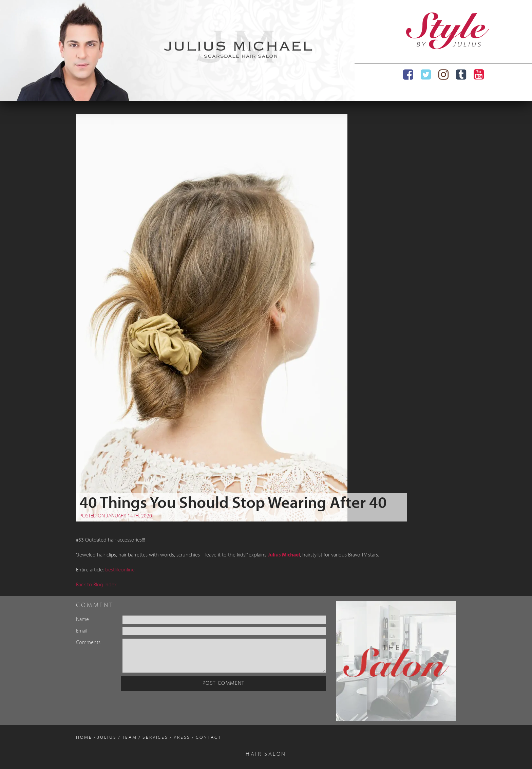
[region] (177, 51)
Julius (107, 738)
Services (155, 738)
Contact (209, 738)
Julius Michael (284, 555)
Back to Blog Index (96, 585)
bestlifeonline (120, 570)
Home (84, 738)
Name (82, 620)
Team (130, 738)
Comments (88, 643)
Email (82, 631)
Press (182, 738)
